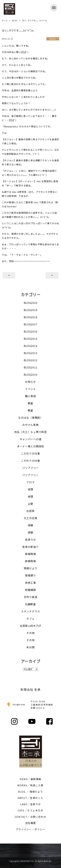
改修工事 (30, 583)
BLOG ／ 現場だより (30, 792)
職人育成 (30, 396)
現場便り (30, 575)
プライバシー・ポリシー (31, 829)
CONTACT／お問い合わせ (31, 817)
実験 (30, 525)
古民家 (30, 511)
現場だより (31, 568)
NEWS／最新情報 (30, 779)
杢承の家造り (30, 547)
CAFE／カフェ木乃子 (31, 810)
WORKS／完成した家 (30, 785)
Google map (16, 704)
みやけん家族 (30, 425)
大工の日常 (31, 518)
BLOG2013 (31, 353)
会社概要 (31, 823)
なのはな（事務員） (30, 418)
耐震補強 (30, 590)
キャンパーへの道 (31, 439)
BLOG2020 (31, 303)
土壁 (30, 504)
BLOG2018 (31, 317)
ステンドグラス (30, 611)
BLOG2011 (31, 367)
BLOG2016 (31, 331)
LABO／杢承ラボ (30, 804)
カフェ (30, 618)
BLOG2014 (31, 346)
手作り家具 (31, 597)
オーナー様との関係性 (30, 446)
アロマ (30, 482)
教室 (30, 403)
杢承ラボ (30, 540)
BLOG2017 (31, 324)
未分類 (30, 647)
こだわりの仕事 (30, 453)
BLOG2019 (31, 310)
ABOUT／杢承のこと (30, 798)
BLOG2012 (31, 360)
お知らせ (30, 382)
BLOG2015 (31, 339)
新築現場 (30, 554)
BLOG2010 (31, 374)
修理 (30, 489)
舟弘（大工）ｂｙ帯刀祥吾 (30, 432)
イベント (30, 389)
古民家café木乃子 (30, 626)
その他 (30, 633)
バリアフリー (30, 468)
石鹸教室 (30, 604)
